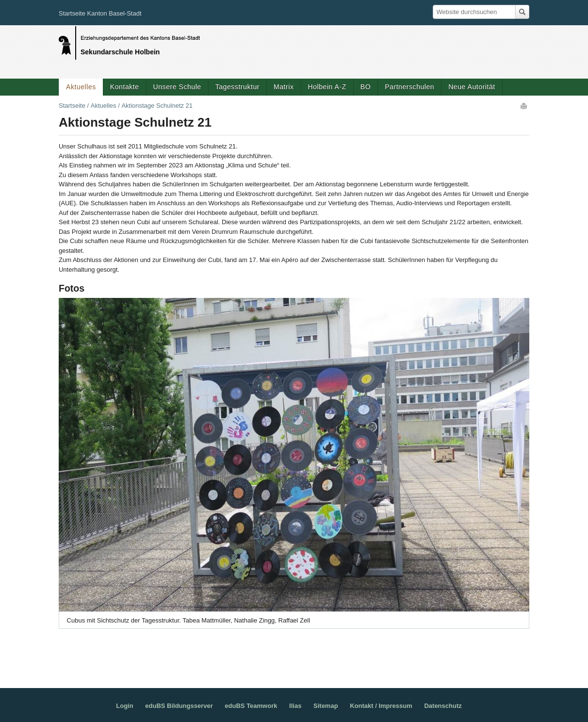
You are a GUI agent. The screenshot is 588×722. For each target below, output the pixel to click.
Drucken (524, 106)
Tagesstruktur (237, 87)
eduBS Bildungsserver (179, 706)
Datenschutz (443, 706)
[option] (294, 463)
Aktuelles (81, 87)
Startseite (72, 106)
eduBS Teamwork (251, 706)
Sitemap (326, 706)
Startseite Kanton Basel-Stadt (100, 13)
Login (124, 706)
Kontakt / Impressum (381, 706)
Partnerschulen (409, 87)
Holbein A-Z (327, 87)
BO (366, 87)
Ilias (295, 706)
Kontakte (125, 87)
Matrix (284, 87)
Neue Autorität (472, 87)
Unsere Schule (177, 87)
